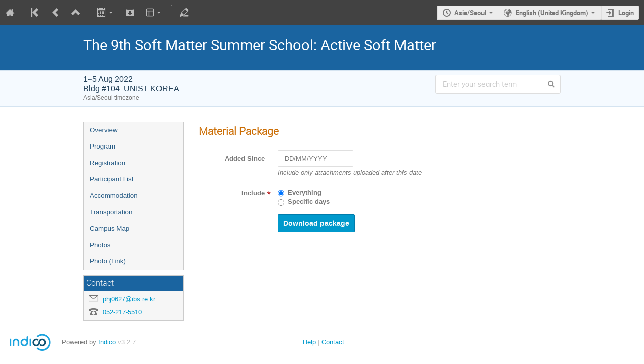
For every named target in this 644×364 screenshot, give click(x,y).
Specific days (309, 202)
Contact (333, 342)
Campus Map (109, 228)
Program (102, 146)
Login (626, 13)
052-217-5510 (122, 312)
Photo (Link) (108, 261)
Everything (305, 193)
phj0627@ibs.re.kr (129, 299)
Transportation (111, 212)
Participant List (111, 179)
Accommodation (114, 196)
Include (253, 193)
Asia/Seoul (470, 13)
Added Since (245, 159)
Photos (100, 245)
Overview (104, 130)
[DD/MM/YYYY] (315, 158)
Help (309, 342)
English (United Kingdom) (552, 13)
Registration (107, 163)
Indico (107, 342)
